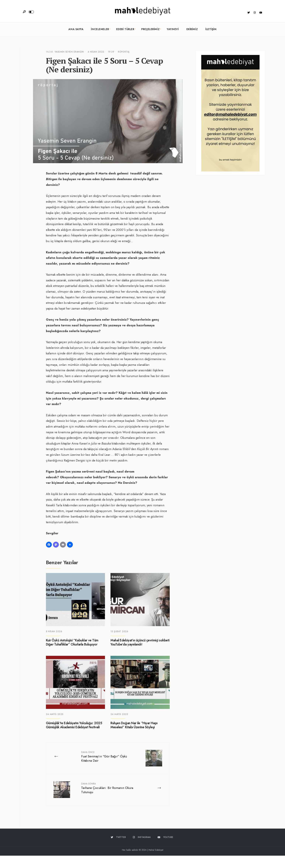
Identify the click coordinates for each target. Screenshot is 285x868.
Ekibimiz (192, 29)
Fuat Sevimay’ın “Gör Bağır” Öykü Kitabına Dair (104, 757)
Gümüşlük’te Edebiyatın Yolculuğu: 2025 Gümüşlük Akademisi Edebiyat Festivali (74, 725)
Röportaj (124, 52)
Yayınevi (173, 29)
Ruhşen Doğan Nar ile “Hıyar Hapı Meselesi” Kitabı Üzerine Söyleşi (134, 725)
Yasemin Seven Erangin (69, 52)
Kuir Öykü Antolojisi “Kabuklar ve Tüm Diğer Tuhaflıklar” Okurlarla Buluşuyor (72, 643)
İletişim (211, 29)
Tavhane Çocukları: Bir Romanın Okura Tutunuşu (107, 788)
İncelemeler (100, 29)
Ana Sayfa (76, 29)
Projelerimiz (150, 29)
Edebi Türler (125, 29)
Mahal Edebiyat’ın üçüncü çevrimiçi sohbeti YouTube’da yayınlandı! (140, 643)
